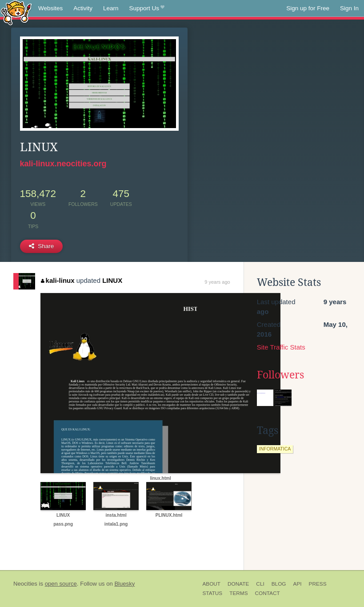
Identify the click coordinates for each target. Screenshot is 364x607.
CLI (260, 584)
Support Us (147, 8)
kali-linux (58, 280)
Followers (280, 375)
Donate (238, 584)
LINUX (112, 280)
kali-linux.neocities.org (63, 164)
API (298, 584)
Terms (238, 593)
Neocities (25, 584)
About (211, 584)
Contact (268, 593)
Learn (111, 8)
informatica (275, 449)
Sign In (349, 8)
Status (212, 593)
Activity (83, 8)
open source (61, 584)
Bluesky (124, 584)
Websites (50, 8)
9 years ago (217, 282)
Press (318, 584)
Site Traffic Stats (281, 347)
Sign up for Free (308, 8)
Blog (279, 584)
